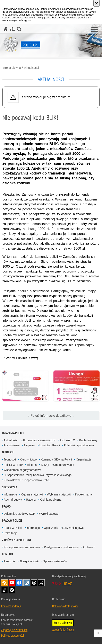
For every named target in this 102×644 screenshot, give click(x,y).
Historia (32, 465)
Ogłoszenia (51, 528)
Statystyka (10, 487)
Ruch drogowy (88, 440)
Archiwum (89, 547)
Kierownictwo (28, 459)
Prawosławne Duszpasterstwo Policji (27, 480)
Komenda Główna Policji (56, 459)
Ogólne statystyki (32, 494)
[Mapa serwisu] (12, 29)
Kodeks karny (84, 494)
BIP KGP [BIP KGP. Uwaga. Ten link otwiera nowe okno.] (68, 583)
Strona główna (12, 68)
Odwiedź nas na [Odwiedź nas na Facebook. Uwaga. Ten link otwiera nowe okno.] (19, 583)
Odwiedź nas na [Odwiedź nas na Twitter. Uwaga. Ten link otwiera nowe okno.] (41, 583)
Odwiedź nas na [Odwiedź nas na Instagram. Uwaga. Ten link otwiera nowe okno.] (27, 583)
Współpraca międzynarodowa (23, 470)
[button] (95, 29)
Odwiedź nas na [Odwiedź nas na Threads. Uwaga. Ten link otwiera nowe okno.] (34, 583)
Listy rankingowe (73, 528)
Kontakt (8, 554)
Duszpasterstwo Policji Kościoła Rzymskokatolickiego (38, 475)
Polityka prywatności (12, 635)
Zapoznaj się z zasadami (14, 630)
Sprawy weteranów (55, 561)
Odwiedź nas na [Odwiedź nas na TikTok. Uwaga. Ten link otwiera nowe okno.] (5, 590)
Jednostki (10, 459)
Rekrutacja (11, 533)
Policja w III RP (13, 465)
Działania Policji (13, 433)
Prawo (6, 506)
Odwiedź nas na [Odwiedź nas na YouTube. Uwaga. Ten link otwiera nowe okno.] (12, 583)
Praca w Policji (12, 521)
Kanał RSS (5, 583)
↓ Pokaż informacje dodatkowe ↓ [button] (51, 416)
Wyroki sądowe (49, 514)
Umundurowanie (64, 465)
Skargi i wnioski (29, 561)
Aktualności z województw (39, 440)
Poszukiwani (12, 445)
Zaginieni (29, 445)
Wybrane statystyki (59, 494)
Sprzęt (45, 465)
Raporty (31, 500)
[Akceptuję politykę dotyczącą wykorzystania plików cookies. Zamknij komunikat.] (96, 3)
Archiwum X (67, 440)
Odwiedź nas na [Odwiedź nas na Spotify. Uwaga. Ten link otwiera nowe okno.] (12, 590)
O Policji (8, 452)
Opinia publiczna (51, 500)
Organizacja (84, 459)
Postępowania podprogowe (61, 547)
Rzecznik (10, 561)
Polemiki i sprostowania (79, 445)
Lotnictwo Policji (50, 445)
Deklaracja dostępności (65, 606)
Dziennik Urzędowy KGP (19, 514)
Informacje (10, 494)
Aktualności (31, 68)
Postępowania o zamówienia (22, 547)
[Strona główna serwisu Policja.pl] (6, 29)
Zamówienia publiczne (17, 540)
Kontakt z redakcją (11, 606)
